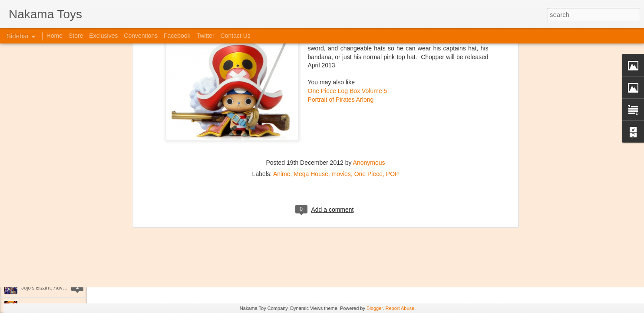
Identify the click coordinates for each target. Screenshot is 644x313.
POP (393, 46)
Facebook (177, 36)
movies (341, 46)
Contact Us (236, 36)
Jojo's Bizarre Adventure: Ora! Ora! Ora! (67, 288)
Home (54, 36)
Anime (282, 46)
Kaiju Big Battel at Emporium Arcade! (64, 268)
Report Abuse (400, 308)
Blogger (375, 308)
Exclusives (103, 36)
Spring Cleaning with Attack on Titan (63, 229)
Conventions (141, 36)
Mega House (311, 46)
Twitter (205, 36)
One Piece (368, 46)
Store (76, 36)
